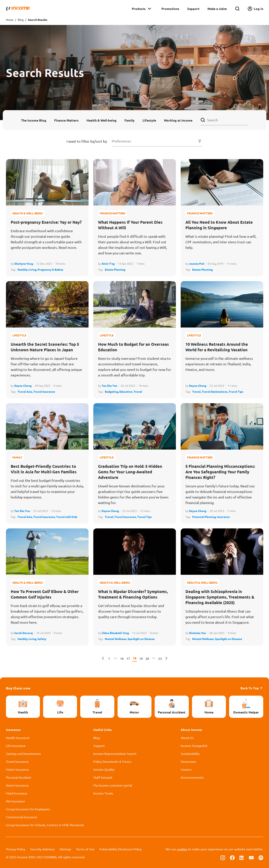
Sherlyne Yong (24, 264)
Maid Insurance (17, 793)
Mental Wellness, (116, 639)
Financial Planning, (205, 517)
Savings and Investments (23, 753)
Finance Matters (66, 120)
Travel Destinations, (215, 392)
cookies (182, 849)
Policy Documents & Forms (112, 761)
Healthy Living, (27, 269)
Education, (126, 392)
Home (10, 20)
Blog (21, 20)
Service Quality (104, 769)
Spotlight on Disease (141, 639)
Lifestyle (149, 120)
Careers (186, 769)
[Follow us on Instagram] (223, 857)
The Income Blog (34, 120)
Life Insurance (16, 746)
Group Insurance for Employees (28, 809)
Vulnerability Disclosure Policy (121, 849)
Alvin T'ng (108, 264)
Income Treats (103, 793)
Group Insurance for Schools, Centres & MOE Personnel (45, 825)
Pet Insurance (15, 801)
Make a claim (217, 9)
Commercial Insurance (22, 817)
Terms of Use (85, 849)
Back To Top (252, 688)
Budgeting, (112, 392)
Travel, (197, 392)
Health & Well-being (102, 120)
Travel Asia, (25, 392)
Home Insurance (17, 785)
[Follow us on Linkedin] (242, 857)
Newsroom (188, 761)
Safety (42, 639)
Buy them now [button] (18, 688)
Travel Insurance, (45, 517)
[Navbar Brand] (18, 9)
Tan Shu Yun (109, 386)
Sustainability (190, 753)
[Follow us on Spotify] (261, 857)
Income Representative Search (115, 753)
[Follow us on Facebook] (232, 857)
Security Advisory (42, 849)
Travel (138, 392)
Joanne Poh (197, 264)
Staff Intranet (103, 777)
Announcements (192, 777)
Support (193, 9)
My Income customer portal (113, 785)
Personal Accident (19, 777)
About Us (187, 738)
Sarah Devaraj (24, 633)
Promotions (170, 9)
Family (130, 120)
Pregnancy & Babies (50, 269)
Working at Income (178, 120)
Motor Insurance (17, 769)
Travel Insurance (44, 392)
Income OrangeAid (194, 746)
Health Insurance (18, 738)
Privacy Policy (16, 849)
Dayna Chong (23, 386)
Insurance (223, 517)
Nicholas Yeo (198, 633)
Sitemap (65, 849)
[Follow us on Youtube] (251, 857)
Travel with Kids (67, 517)
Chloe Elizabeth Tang (115, 633)
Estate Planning (115, 269)
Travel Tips (236, 392)
